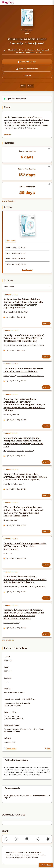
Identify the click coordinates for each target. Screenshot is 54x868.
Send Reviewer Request (27, 69)
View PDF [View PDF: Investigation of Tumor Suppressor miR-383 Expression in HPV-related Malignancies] (46, 565)
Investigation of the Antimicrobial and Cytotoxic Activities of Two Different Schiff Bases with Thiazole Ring (24, 338)
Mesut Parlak (8, 312)
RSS (48, 748)
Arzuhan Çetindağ (9, 376)
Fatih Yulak (7, 415)
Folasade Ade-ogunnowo (11, 623)
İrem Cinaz (16, 415)
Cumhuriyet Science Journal (27, 43)
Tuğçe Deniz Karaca (10, 345)
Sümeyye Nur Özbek (23, 376)
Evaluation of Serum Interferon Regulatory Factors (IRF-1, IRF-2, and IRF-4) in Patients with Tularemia (25, 580)
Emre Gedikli (16, 312)
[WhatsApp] (16, 839)
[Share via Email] (48, 839)
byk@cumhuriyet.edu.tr (13, 705)
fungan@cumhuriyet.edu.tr (14, 718)
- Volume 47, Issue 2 (16, 248)
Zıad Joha (24, 312)
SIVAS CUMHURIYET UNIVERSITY (32, 39)
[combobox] (27, 287)
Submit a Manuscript (27, 62)
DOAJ (23, 86)
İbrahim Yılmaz (31, 345)
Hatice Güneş (29, 451)
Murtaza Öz (32, 587)
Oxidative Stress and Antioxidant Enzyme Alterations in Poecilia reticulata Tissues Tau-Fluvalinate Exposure (25, 477)
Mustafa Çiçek (22, 345)
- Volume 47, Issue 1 (16, 253)
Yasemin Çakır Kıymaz (19, 587)
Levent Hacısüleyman (37, 376)
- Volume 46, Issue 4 (16, 259)
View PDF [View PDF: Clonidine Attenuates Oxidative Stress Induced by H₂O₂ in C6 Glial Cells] (46, 387)
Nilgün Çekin (7, 553)
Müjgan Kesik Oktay (10, 451)
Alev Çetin (40, 345)
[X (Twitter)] (27, 839)
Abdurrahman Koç (19, 484)
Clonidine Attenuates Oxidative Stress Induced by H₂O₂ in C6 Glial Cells (23, 370)
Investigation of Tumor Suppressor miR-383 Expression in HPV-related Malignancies (25, 546)
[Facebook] (6, 839)
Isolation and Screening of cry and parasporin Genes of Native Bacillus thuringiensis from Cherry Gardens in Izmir (23, 442)
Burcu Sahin (20, 451)
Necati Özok (7, 484)
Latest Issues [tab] (11, 240)
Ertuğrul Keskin (41, 587)
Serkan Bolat (7, 587)
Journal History (10, 749)
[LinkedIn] (38, 839)
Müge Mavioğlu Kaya (10, 520)
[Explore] (27, 76)
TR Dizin (30, 86)
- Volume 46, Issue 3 (16, 264)
